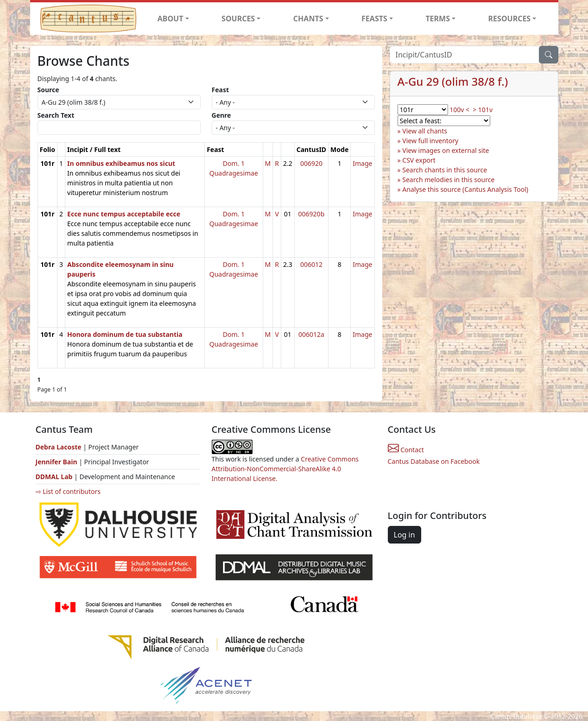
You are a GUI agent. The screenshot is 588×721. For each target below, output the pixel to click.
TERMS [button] (438, 19)
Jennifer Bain (57, 462)
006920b (312, 214)
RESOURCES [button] (510, 19)
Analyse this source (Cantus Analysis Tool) (465, 189)
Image (362, 163)
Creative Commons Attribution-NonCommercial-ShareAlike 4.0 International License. (285, 469)
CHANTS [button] (308, 19)
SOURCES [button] (238, 19)
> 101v (483, 110)
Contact (406, 450)
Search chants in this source (445, 170)
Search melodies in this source (448, 180)
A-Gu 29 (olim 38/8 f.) (453, 81)
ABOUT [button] (171, 19)
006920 (311, 163)
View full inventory (430, 141)
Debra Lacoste (59, 447)
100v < (459, 110)
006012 (311, 264)
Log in (405, 535)
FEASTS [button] (374, 19)
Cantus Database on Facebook (434, 461)
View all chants (425, 131)
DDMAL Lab (54, 477)
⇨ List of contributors (68, 491)
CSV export (419, 160)
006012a (311, 334)
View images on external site (446, 150)
